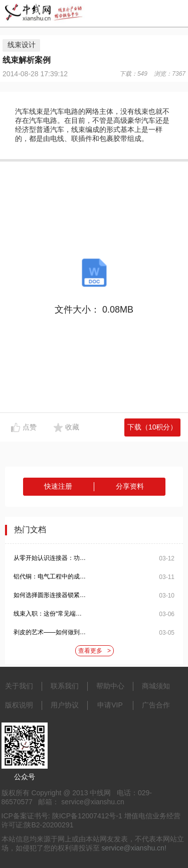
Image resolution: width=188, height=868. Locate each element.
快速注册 (58, 486)
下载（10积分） (152, 427)
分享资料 (130, 486)
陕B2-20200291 (49, 825)
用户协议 (65, 705)
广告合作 (156, 705)
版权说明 (19, 705)
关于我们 (19, 686)
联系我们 (65, 686)
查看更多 (95, 651)
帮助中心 (110, 686)
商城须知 (156, 686)
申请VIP (110, 705)
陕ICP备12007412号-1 (87, 816)
